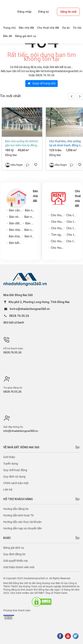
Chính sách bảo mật (16, 483)
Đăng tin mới (68, 12)
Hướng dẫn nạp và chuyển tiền (23, 528)
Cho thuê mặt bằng (72, 222)
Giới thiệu (9, 457)
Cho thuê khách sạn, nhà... (71, 241)
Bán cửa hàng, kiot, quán (29, 230)
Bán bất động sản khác (15, 243)
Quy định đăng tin (14, 554)
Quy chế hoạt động (15, 470)
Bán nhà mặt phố (15, 217)
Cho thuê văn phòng (57, 228)
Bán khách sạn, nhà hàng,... (15, 236)
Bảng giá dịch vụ (14, 548)
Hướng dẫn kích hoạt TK (19, 515)
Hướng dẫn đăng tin (16, 509)
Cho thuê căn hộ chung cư (57, 215)
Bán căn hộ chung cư (15, 210)
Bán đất (30, 223)
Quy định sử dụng (14, 477)
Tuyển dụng (11, 464)
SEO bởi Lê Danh (14, 323)
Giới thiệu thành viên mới (19, 567)
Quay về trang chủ (42, 83)
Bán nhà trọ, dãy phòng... (15, 230)
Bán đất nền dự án (16, 223)
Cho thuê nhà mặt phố (58, 222)
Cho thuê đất (72, 235)
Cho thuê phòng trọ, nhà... (71, 228)
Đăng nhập (24, 12)
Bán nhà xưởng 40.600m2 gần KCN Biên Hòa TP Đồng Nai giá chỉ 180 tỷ (22, 143)
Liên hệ (8, 490)
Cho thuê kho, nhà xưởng (57, 248)
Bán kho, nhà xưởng (30, 236)
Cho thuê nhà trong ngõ (71, 215)
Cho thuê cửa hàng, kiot (57, 241)
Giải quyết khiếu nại (15, 561)
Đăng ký (43, 12)
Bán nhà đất (35, 196)
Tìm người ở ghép (58, 235)
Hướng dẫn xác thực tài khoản (22, 522)
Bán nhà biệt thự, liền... (29, 217)
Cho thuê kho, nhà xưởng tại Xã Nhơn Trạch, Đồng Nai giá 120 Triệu (66, 143)
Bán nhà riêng (30, 210)
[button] (80, 96)
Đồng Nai (11, 155)
